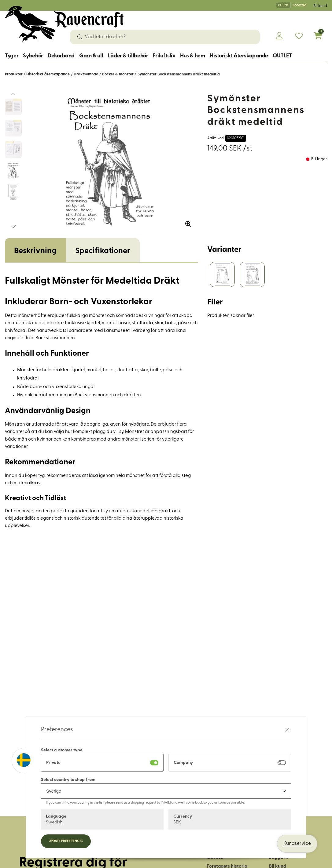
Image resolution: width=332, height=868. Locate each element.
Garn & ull (91, 56)
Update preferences (66, 841)
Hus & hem (193, 56)
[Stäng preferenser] (287, 730)
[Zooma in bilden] (186, 222)
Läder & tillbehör (128, 56)
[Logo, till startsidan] (64, 24)
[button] (13, 227)
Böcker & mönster (118, 74)
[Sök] (80, 37)
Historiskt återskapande (239, 56)
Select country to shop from (68, 780)
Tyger (12, 56)
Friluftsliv (164, 56)
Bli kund (320, 6)
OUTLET (282, 56)
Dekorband (61, 56)
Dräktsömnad (86, 74)
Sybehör (33, 56)
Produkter (14, 74)
